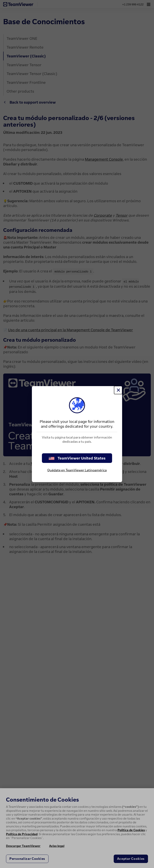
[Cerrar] (118, 390)
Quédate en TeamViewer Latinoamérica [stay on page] (77, 470)
